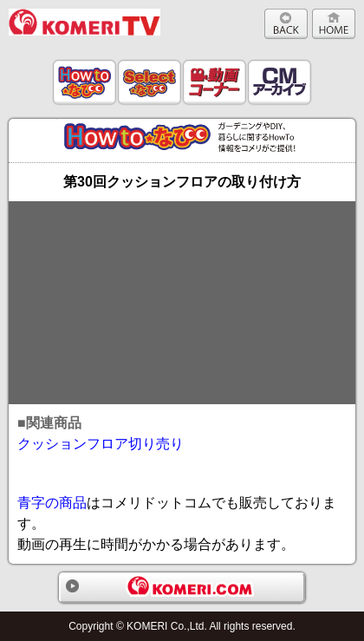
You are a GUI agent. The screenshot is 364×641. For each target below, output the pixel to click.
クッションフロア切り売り (101, 444)
